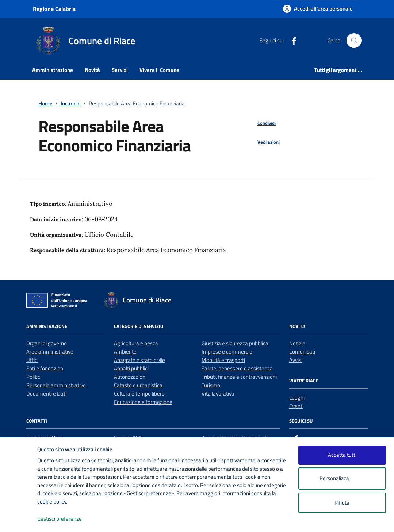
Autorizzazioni (130, 377)
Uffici (32, 360)
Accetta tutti (342, 455)
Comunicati (302, 352)
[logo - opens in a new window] (19, 519)
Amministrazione (53, 70)
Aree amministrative (50, 352)
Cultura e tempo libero (139, 394)
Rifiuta (342, 503)
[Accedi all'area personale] (318, 9)
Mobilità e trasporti (223, 360)
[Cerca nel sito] (354, 41)
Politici (34, 377)
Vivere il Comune (159, 70)
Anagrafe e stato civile (139, 360)
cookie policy (52, 502)
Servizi (120, 70)
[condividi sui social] (261, 123)
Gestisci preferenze (67, 519)
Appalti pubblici (131, 368)
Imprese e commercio (227, 352)
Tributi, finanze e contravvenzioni (239, 377)
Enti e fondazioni (45, 368)
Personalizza (342, 479)
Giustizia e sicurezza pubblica (235, 343)
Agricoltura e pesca (136, 343)
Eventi (296, 406)
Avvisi (296, 360)
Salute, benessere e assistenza (237, 368)
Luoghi (297, 398)
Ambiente (125, 352)
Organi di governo (47, 343)
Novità (92, 70)
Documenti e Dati (46, 394)
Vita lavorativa (218, 394)
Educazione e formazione (143, 402)
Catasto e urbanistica (138, 385)
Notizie (297, 343)
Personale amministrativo (56, 385)
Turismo (211, 385)
